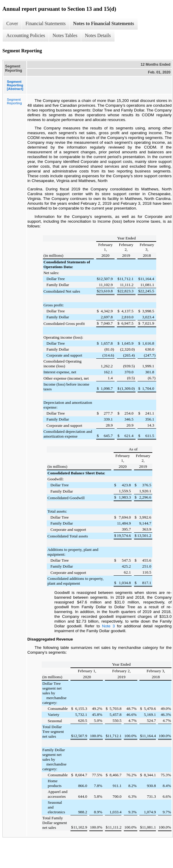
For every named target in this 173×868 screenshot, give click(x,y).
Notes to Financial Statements (104, 23)
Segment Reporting (14, 101)
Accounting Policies (26, 35)
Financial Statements (46, 23)
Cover (12, 23)
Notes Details (98, 35)
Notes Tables (65, 35)
